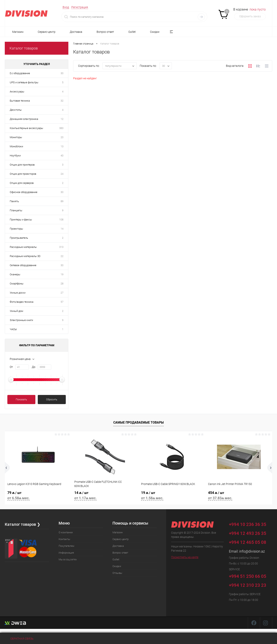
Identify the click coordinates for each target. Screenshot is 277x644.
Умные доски (18, 293)
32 (62, 101)
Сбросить (52, 399)
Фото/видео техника (22, 302)
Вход (66, 7)
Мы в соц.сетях (68, 559)
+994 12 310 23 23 (248, 585)
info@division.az (252, 551)
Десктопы (16, 110)
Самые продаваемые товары (138, 422)
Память (14, 201)
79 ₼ (38, 496)
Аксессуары (17, 92)
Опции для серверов (22, 183)
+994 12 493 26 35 (248, 533)
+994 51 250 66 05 (250, 576)
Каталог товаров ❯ (23, 524)
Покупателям (66, 546)
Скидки (155, 32)
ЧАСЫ (13, 329)
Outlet (132, 32)
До (34, 367)
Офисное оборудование (24, 192)
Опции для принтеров (22, 165)
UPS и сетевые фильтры (24, 82)
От (11, 367)
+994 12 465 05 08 (248, 542)
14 (62, 229)
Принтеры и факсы (21, 220)
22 (62, 256)
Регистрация (80, 7)
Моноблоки (16, 146)
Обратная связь (19, 639)
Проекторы (16, 229)
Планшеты (16, 210)
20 (62, 137)
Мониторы (16, 137)
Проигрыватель (19, 238)
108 (61, 220)
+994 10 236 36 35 (250, 524)
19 (62, 274)
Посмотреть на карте (185, 557)
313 (61, 247)
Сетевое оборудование (23, 265)
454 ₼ (239, 496)
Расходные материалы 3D (25, 256)
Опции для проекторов (23, 174)
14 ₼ (105, 496)
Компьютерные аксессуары (26, 128)
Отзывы (117, 573)
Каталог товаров (24, 48)
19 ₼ (172, 496)
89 (62, 201)
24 (62, 174)
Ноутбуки (15, 156)
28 (62, 284)
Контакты (64, 539)
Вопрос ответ (105, 32)
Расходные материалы (23, 247)
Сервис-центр (47, 32)
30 (62, 73)
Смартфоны (17, 284)
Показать (21, 399)
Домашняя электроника (24, 119)
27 (62, 293)
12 (62, 119)
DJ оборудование (20, 73)
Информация (66, 553)
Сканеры (15, 274)
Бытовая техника (20, 101)
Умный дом (16, 311)
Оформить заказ (250, 16)
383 (61, 128)
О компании (66, 532)
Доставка (76, 32)
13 (62, 146)
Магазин (18, 32)
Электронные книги (21, 320)
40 (62, 156)
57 (62, 302)
